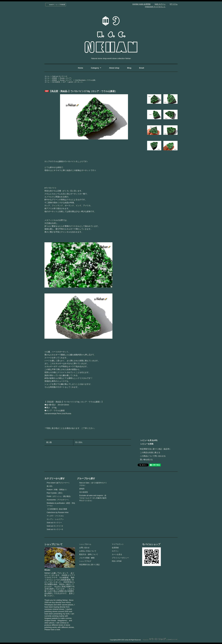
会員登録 (115, 548)
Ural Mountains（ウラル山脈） (86, 80)
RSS (114, 561)
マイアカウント (118, 544)
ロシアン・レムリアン (55, 519)
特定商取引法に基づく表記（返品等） (156, 449)
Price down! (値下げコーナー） (58, 483)
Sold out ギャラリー (54, 523)
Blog (129, 68)
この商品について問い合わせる (153, 456)
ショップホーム (85, 544)
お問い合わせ (84, 548)
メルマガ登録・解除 (87, 558)
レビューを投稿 (147, 444)
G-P (64, 82)
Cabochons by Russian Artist (58, 512)
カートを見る (117, 554)
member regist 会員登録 (141, 4)
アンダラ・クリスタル (55, 516)
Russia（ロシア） (66, 78)
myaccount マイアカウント (155, 7)
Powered (160, 640)
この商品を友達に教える (150, 452)
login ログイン (160, 4)
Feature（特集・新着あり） (57, 490)
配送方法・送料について (89, 554)
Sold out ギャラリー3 (55, 529)
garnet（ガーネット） (76, 82)
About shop (114, 68)
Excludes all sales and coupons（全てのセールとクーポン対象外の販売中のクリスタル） (93, 498)
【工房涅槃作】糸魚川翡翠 (57, 509)
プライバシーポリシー (120, 558)
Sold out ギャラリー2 (60, 76)
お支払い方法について (88, 551)
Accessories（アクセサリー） (58, 500)
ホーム (47, 76)
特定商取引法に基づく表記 (89, 565)
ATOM (119, 561)
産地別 (55, 78)
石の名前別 (56, 82)
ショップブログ (85, 561)
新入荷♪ (50, 486)
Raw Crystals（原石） (55, 493)
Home (81, 68)
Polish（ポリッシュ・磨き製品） (59, 496)
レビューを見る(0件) (149, 440)
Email (142, 68)
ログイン (115, 551)
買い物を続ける (146, 460)
